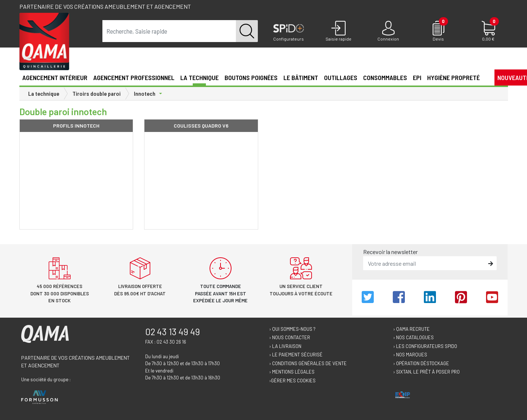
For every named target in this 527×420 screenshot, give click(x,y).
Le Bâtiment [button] (301, 77)
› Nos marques (410, 355)
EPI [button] (417, 77)
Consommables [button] (385, 77)
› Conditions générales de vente (308, 363)
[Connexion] (389, 31)
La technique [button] (199, 77)
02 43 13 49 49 (173, 332)
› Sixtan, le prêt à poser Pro (426, 372)
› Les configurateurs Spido (425, 346)
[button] (486, 77)
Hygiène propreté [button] (453, 77)
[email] (425, 263)
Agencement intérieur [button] (55, 77)
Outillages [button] (341, 77)
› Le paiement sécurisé (296, 355)
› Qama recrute (411, 329)
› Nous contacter (290, 337)
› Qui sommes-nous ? (292, 329)
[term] (169, 31)
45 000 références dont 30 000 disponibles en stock (60, 293)
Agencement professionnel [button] (134, 77)
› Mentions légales (292, 372)
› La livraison (285, 346)
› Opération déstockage (421, 363)
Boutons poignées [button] (251, 77)
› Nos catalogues (413, 337)
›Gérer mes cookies (292, 381)
